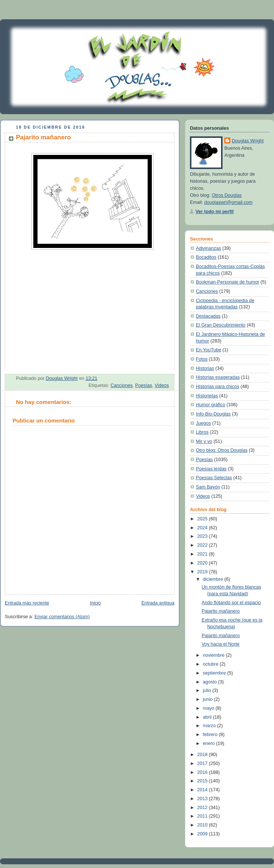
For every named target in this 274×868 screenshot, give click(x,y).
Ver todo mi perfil (215, 212)
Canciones (121, 385)
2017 (203, 763)
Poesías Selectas (214, 478)
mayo (209, 708)
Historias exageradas (218, 377)
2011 (203, 816)
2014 (203, 790)
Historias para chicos (218, 387)
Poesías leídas (211, 469)
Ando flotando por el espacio (231, 603)
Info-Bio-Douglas (213, 414)
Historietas (207, 396)
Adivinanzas (208, 248)
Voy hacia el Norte (221, 644)
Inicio (95, 603)
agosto (210, 682)
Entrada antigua (158, 603)
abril (208, 717)
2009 (203, 834)
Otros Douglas (227, 195)
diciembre (214, 579)
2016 (203, 772)
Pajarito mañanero (221, 611)
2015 (203, 781)
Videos (162, 385)
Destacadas (208, 316)
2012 (203, 808)
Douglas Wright (248, 141)
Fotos (202, 359)
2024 (203, 528)
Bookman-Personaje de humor (228, 282)
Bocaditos (206, 257)
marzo (210, 726)
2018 (203, 755)
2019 (203, 572)
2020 (203, 563)
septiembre (215, 673)
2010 (203, 825)
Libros (202, 432)
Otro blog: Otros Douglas (222, 450)
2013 (203, 799)
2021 (203, 554)
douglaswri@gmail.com (229, 202)
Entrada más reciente (27, 603)
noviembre (214, 655)
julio (208, 690)
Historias (205, 368)
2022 (203, 545)
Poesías (144, 385)
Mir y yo (204, 441)
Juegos (203, 423)
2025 (203, 519)
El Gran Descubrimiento (221, 325)
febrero (211, 735)
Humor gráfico (210, 405)
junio (208, 699)
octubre (211, 664)
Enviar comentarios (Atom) (62, 617)
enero (210, 743)
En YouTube (208, 350)
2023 (203, 536)
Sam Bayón (208, 487)
